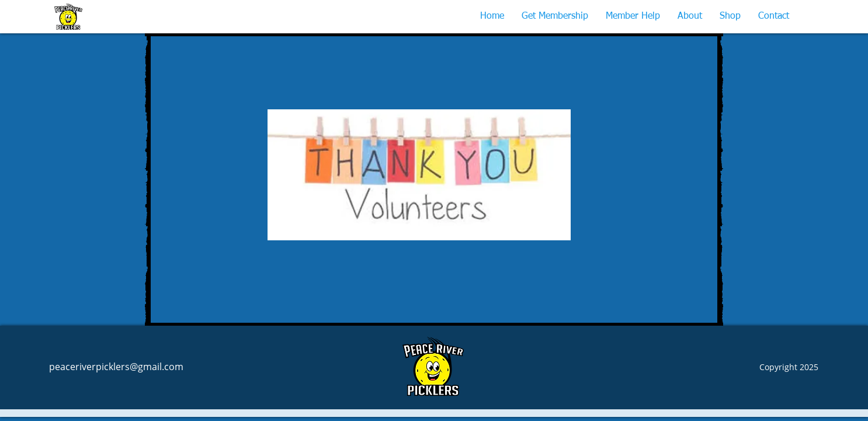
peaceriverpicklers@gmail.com (116, 367)
